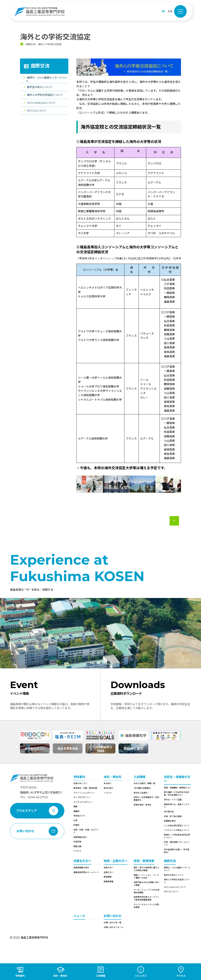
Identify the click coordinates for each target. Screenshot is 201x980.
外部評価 (77, 842)
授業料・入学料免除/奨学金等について (177, 836)
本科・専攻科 (112, 777)
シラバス (108, 793)
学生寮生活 (169, 812)
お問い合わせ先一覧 (112, 923)
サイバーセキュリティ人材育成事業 (146, 906)
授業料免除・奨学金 (143, 805)
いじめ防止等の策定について (177, 826)
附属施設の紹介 (80, 837)
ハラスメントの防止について (177, 830)
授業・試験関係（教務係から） (177, 788)
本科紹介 (108, 783)
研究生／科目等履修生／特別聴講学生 (146, 799)
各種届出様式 (170, 821)
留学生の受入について (40, 87)
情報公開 (77, 846)
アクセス (77, 851)
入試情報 (140, 777)
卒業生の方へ (82, 861)
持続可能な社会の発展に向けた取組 (146, 884)
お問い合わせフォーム (113, 927)
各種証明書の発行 (81, 868)
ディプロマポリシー (82, 797)
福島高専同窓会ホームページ (86, 872)
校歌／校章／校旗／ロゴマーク (86, 831)
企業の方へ (109, 872)
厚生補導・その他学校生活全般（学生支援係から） (177, 794)
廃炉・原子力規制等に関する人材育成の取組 (146, 869)
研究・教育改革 (144, 861)
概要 (75, 807)
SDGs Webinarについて (41, 103)
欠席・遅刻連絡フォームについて (177, 843)
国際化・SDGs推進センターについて (177, 869)
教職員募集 (109, 882)
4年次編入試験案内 (142, 788)
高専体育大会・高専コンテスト (177, 806)
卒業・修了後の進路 (173, 816)
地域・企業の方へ (115, 861)
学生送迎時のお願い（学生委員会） (177, 851)
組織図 (76, 811)
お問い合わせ (112, 916)
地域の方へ (109, 868)
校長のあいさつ (80, 783)
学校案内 (79, 777)
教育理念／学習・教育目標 (85, 788)
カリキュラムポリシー (83, 802)
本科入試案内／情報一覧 (144, 783)
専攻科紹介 (109, 788)
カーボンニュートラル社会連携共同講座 (146, 891)
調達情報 (108, 877)
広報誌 (76, 825)
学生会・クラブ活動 (173, 800)
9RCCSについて (37, 111)
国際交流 (40, 66)
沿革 (75, 820)
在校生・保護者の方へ (177, 779)
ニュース (79, 916)
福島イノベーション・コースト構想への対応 (146, 876)
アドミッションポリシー (84, 793)
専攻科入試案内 (141, 793)
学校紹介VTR (79, 816)
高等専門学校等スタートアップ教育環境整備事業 (146, 898)
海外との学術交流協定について (45, 95)
